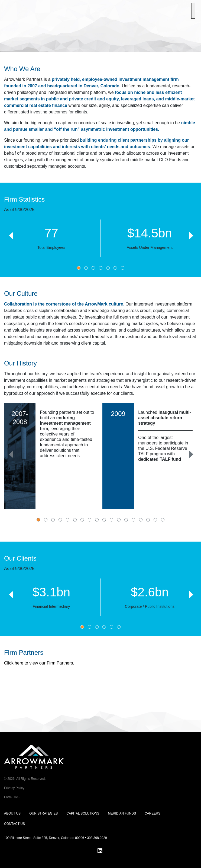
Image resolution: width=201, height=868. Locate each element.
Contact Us (14, 824)
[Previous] (11, 235)
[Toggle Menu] (193, 11)
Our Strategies (43, 813)
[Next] (190, 235)
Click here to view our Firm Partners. (39, 663)
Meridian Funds (122, 813)
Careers (153, 813)
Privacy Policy (14, 788)
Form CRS (12, 797)
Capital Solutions (83, 813)
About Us (12, 813)
